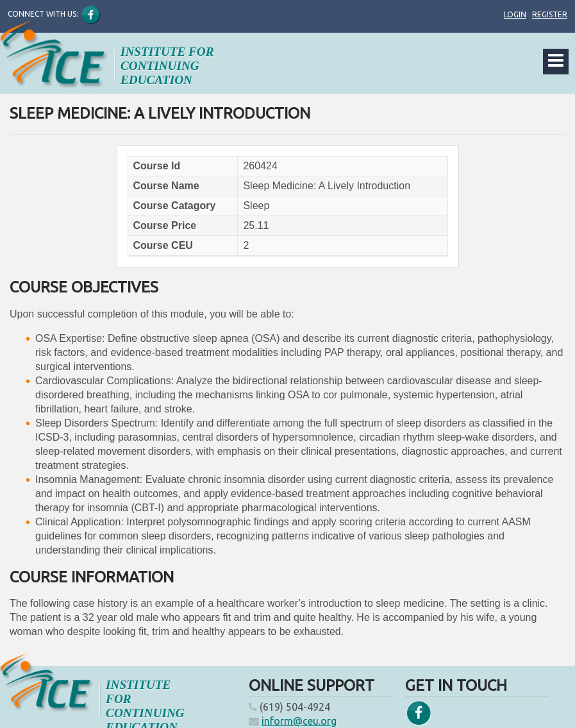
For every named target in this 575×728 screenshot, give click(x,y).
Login (515, 14)
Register (550, 14)
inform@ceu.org (299, 721)
